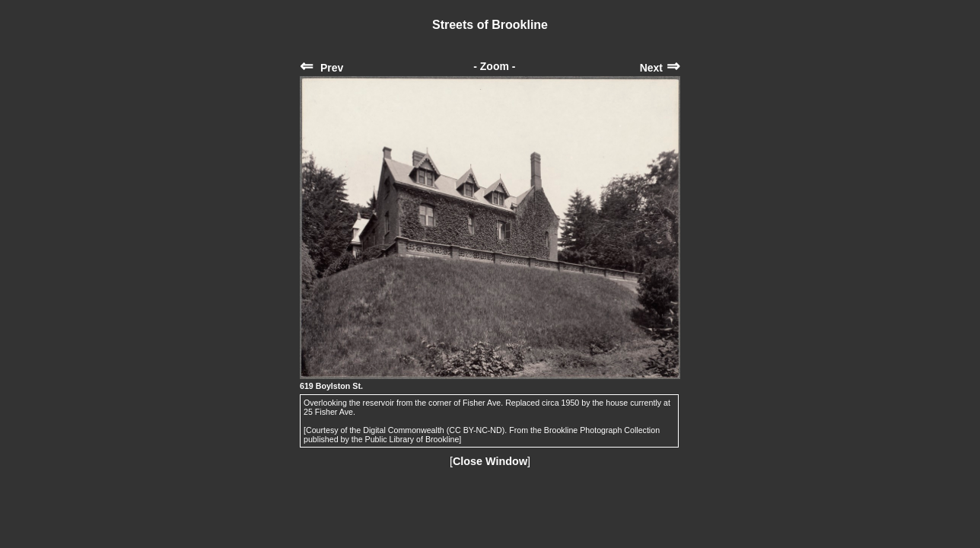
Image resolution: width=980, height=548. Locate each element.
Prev (321, 68)
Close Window (490, 461)
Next (660, 68)
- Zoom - (494, 66)
